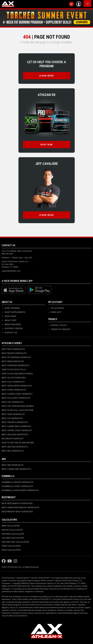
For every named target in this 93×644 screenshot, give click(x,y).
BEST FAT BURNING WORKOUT (16, 357)
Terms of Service (61, 329)
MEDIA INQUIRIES (13, 324)
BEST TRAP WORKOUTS (13, 414)
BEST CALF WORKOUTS (13, 382)
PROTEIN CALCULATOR (13, 534)
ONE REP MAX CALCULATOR (15, 542)
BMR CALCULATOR (11, 526)
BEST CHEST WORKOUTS (14, 390)
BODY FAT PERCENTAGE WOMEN (18, 406)
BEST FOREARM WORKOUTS (16, 365)
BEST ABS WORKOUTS (13, 465)
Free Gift (56, 312)
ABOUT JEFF (10, 320)
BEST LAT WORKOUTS (12, 418)
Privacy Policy (59, 325)
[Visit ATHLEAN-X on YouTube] (10, 561)
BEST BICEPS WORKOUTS (14, 353)
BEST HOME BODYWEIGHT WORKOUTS (21, 507)
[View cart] (71, 4)
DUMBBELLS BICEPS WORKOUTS (18, 482)
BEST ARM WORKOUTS (13, 361)
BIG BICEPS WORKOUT (13, 439)
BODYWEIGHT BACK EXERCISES (17, 512)
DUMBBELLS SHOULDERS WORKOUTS (20, 490)
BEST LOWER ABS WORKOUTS (16, 469)
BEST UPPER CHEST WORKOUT (17, 430)
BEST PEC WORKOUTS (13, 451)
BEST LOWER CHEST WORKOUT (17, 394)
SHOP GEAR (10, 316)
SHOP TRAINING (12, 308)
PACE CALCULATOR (11, 550)
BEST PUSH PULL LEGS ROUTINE (18, 410)
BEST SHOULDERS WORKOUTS (17, 386)
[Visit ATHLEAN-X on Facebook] (4, 561)
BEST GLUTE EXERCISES (14, 378)
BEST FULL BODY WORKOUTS (16, 398)
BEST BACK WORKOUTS (13, 349)
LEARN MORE (47, 76)
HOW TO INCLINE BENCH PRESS (17, 374)
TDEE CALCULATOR (11, 546)
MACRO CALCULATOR (12, 530)
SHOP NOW (46, 145)
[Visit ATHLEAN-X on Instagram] (15, 561)
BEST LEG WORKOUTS (13, 402)
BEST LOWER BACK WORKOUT (17, 426)
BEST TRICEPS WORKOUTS (15, 422)
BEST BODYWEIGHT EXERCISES (17, 503)
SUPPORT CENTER (14, 328)
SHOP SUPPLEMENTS (15, 312)
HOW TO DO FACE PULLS (14, 370)
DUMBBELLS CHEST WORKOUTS (17, 486)
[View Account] (79, 4)
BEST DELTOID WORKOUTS (15, 447)
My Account (58, 308)
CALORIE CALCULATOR (13, 538)
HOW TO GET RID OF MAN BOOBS (18, 443)
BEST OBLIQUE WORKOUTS (15, 434)
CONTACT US (11, 333)
